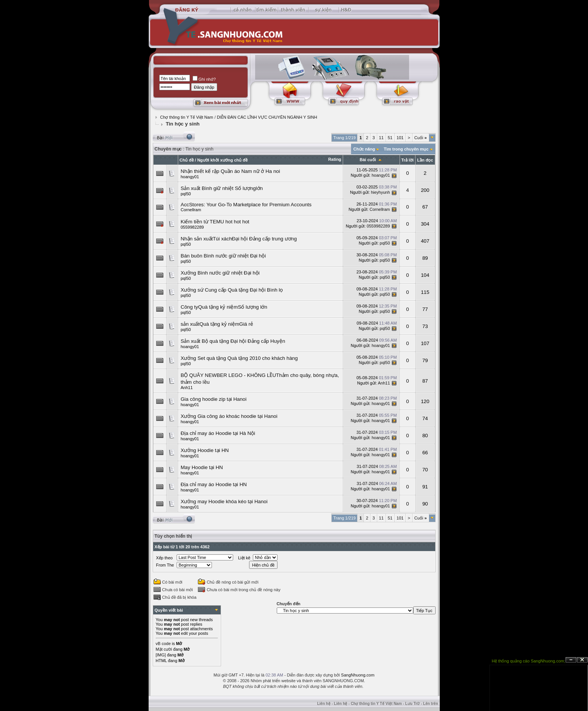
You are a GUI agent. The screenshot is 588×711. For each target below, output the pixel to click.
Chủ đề (187, 160)
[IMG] (161, 655)
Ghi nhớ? (204, 79)
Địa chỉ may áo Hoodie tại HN (214, 484)
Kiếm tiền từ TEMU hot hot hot (215, 222)
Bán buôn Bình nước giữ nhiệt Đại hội (223, 256)
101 (400, 138)
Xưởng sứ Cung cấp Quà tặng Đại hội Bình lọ (232, 290)
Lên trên (430, 704)
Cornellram (191, 210)
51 (390, 138)
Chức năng (364, 149)
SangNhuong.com (358, 675)
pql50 (186, 194)
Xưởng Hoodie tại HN (205, 450)
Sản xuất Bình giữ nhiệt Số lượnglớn (222, 188)
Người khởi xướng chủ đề (222, 160)
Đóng (582, 660)
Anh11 (187, 388)
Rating (335, 159)
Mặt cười (164, 649)
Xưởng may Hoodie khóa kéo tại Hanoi (224, 501)
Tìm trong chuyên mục (406, 149)
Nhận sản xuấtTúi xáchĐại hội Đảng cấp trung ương (239, 239)
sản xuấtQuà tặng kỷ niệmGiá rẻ (217, 324)
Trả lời (408, 160)
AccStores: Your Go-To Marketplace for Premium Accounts (246, 205)
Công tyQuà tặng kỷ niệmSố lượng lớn (224, 307)
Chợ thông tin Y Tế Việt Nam (187, 117)
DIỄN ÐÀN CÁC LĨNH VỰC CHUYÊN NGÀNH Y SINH (267, 117)
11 (381, 138)
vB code (163, 644)
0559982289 (192, 227)
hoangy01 (190, 177)
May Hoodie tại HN (202, 467)
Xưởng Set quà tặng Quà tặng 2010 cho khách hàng (239, 358)
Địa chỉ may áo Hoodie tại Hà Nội (218, 433)
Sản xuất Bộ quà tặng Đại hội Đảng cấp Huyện (233, 341)
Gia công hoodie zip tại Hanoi (214, 399)
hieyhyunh (380, 192)
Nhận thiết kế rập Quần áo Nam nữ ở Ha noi (230, 171)
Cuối (421, 138)
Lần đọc (425, 160)
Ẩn (571, 660)
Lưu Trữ (412, 704)
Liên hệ (324, 704)
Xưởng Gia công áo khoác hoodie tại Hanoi (229, 416)
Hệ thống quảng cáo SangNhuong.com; (528, 661)
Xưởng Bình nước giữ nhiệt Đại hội (220, 273)
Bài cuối (368, 160)
